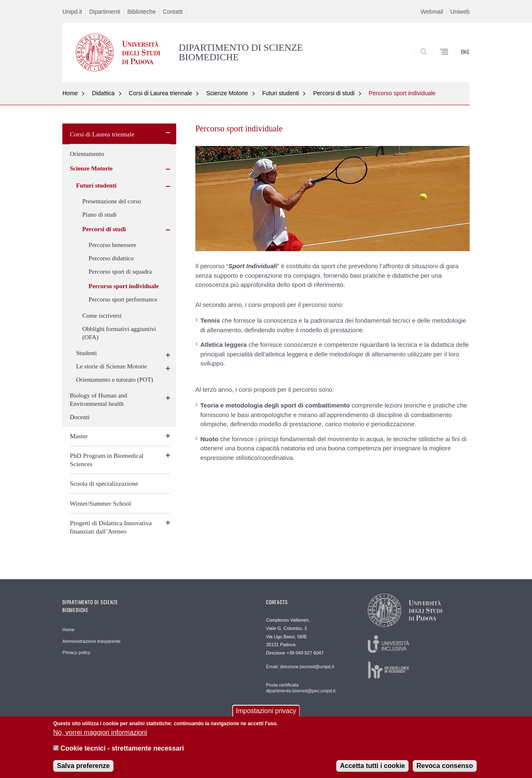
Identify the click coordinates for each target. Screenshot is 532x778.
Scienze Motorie (227, 93)
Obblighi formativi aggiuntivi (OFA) (119, 333)
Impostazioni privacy (266, 713)
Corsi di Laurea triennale (161, 93)
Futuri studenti (281, 93)
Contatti (173, 12)
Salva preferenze (83, 768)
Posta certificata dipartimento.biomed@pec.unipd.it (301, 688)
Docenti (80, 417)
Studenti (86, 353)
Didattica (103, 93)
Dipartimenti (105, 12)
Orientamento (87, 154)
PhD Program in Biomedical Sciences (107, 460)
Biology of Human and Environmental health (99, 400)
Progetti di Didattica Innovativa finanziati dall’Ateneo (111, 527)
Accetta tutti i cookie (372, 768)
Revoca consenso (445, 768)
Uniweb (460, 12)
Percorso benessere (112, 245)
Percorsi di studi (334, 93)
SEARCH (455, 62)
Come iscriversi (102, 316)
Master (79, 436)
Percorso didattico (111, 258)
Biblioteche (142, 12)
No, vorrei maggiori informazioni (100, 735)
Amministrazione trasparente (91, 641)
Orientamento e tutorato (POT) (115, 380)
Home (70, 93)
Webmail (432, 12)
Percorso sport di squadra (120, 272)
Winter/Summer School (100, 503)
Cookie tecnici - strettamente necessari (122, 750)
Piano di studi (100, 215)
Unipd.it (72, 12)
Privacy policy (76, 652)
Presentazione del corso (112, 201)
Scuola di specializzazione (104, 483)
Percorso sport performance (123, 299)
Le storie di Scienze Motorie (112, 366)
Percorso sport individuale (402, 93)
